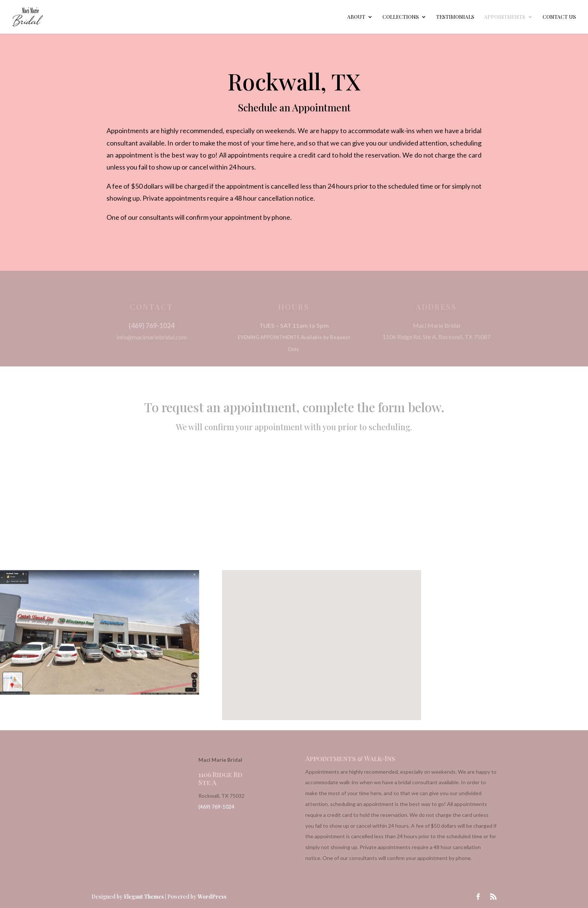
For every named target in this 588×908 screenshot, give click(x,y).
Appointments (505, 17)
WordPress (212, 897)
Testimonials (455, 17)
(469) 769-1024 (216, 807)
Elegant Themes (144, 897)
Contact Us (559, 17)
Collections (401, 17)
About (356, 17)
